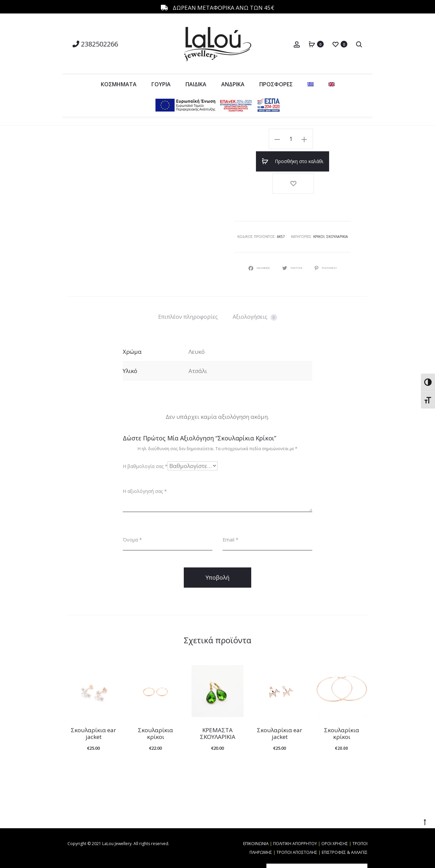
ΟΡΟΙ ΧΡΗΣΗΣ (335, 816)
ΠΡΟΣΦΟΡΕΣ (276, 84)
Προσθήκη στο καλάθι (318, 139)
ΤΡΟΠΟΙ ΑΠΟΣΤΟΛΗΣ (297, 825)
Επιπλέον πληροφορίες (188, 289)
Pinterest (329, 240)
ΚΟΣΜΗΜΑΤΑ (119, 84)
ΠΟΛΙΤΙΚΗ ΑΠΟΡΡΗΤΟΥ (295, 816)
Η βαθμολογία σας (145, 439)
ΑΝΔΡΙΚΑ (233, 84)
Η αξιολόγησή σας (145, 464)
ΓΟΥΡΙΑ (161, 84)
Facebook (257, 240)
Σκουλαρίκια (337, 210)
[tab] (188, 289)
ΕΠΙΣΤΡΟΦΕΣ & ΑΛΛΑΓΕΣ (345, 825)
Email (230, 512)
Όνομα (132, 512)
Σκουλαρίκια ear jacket (93, 706)
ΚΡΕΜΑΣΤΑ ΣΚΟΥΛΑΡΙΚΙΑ (218, 706)
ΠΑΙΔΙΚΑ (196, 84)
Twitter (294, 240)
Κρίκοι (319, 210)
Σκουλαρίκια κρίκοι (155, 706)
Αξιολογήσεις (255, 290)
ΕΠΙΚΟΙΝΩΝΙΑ (256, 816)
